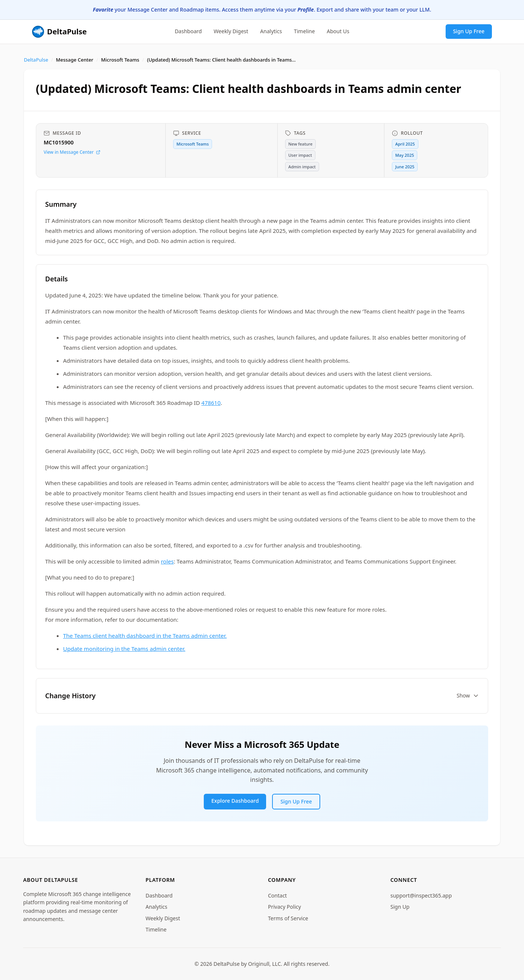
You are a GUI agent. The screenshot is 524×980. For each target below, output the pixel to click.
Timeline (304, 31)
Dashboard (188, 31)
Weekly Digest (231, 31)
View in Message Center (72, 152)
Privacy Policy (284, 907)
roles (167, 561)
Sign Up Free (469, 31)
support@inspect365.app (421, 895)
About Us (338, 31)
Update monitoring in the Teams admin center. (124, 649)
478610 (211, 403)
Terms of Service (288, 918)
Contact (277, 895)
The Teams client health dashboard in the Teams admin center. (145, 636)
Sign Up (400, 907)
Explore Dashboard (235, 801)
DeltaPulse (36, 60)
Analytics (271, 31)
